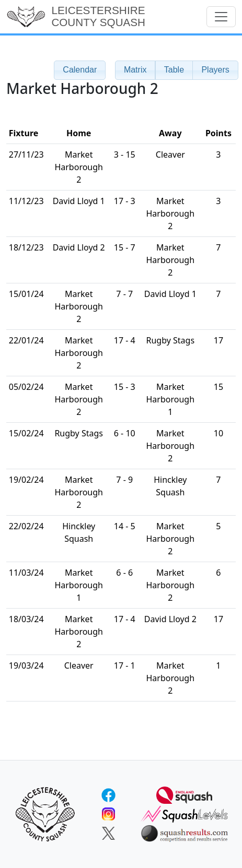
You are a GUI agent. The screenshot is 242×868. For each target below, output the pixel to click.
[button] (135, 70)
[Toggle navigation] (221, 17)
